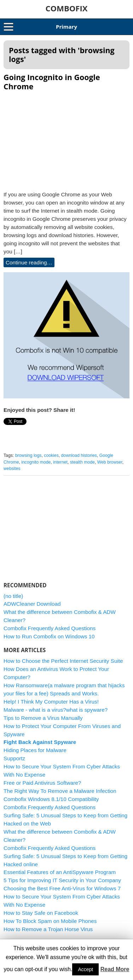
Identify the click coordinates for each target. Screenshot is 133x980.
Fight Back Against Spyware (40, 742)
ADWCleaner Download (32, 604)
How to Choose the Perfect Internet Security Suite (63, 661)
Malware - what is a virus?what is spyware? (56, 710)
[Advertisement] (66, 139)
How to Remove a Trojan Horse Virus (48, 929)
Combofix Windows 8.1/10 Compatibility (51, 799)
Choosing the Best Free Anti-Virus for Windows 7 (62, 888)
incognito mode (36, 462)
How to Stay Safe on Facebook (41, 913)
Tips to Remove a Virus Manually (43, 718)
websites (12, 469)
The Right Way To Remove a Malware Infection (60, 791)
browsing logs (28, 455)
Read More (115, 969)
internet (60, 462)
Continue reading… (29, 262)
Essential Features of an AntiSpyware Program (60, 872)
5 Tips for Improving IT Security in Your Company (62, 880)
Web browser (110, 462)
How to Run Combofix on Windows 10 (49, 636)
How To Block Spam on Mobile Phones (50, 921)
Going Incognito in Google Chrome (52, 82)
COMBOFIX (66, 8)
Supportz (14, 758)
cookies (51, 455)
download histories (79, 455)
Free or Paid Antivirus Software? (42, 783)
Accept (85, 969)
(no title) (13, 596)
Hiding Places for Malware (35, 750)
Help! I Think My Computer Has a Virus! (51, 702)
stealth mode (82, 462)
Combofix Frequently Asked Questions (50, 628)
